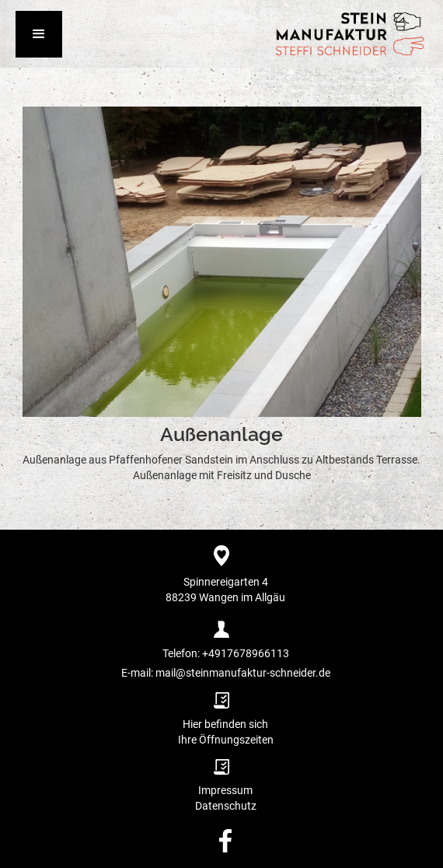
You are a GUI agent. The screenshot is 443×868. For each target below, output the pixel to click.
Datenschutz (226, 806)
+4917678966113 (244, 653)
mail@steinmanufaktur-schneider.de (243, 673)
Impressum (225, 790)
